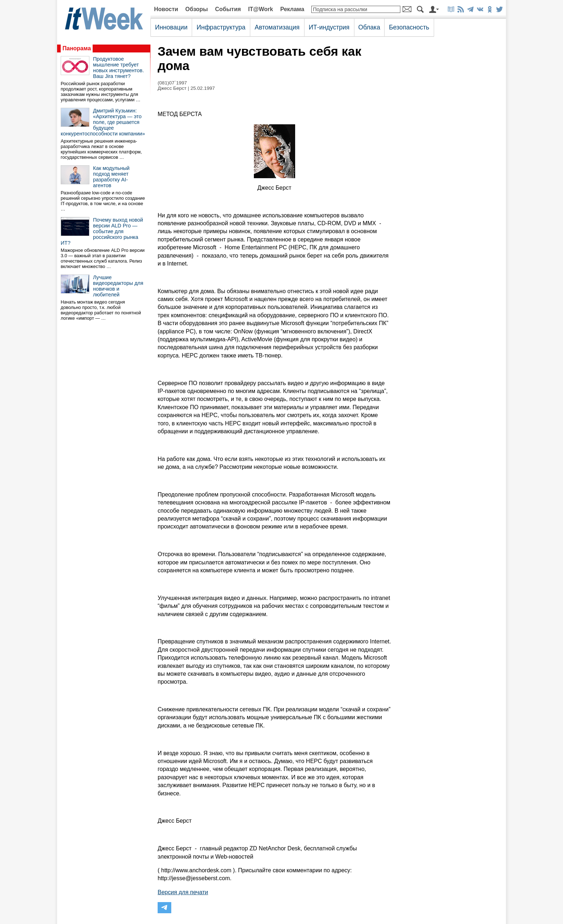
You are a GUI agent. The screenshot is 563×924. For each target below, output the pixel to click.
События (228, 9)
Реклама (292, 9)
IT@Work (261, 9)
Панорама (77, 48)
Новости (166, 9)
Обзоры (197, 9)
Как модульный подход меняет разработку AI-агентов (111, 177)
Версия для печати (183, 892)
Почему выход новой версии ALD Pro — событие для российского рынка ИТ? (102, 231)
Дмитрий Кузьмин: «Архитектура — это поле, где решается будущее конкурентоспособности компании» (103, 122)
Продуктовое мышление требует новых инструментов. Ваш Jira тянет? (118, 68)
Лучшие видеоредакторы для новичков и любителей (118, 286)
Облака (369, 27)
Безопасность (409, 27)
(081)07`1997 (172, 83)
